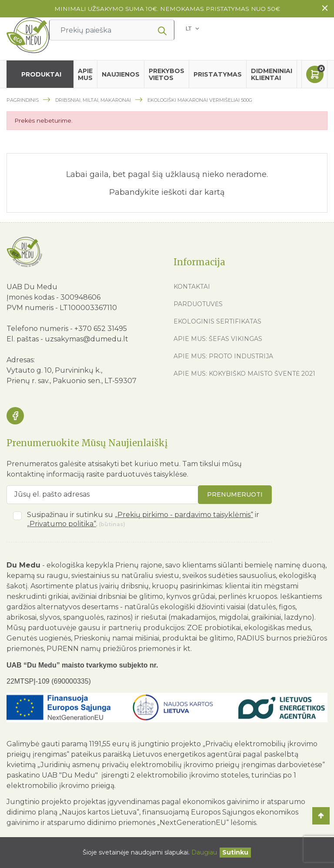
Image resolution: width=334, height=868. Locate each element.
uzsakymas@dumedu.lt (87, 339)
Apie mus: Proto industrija (223, 356)
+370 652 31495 (101, 329)
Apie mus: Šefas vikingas (218, 339)
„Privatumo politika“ (62, 524)
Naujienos (121, 74)
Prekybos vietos (167, 74)
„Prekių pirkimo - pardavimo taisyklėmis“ (184, 515)
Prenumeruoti (235, 494)
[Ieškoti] (112, 30)
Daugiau (204, 852)
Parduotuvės (198, 304)
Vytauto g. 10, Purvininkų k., (54, 370)
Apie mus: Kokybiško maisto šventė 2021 (244, 374)
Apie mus (85, 74)
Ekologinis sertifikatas (217, 321)
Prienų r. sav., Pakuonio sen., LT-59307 (72, 381)
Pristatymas (218, 74)
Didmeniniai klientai (272, 74)
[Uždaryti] (235, 853)
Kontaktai (192, 287)
